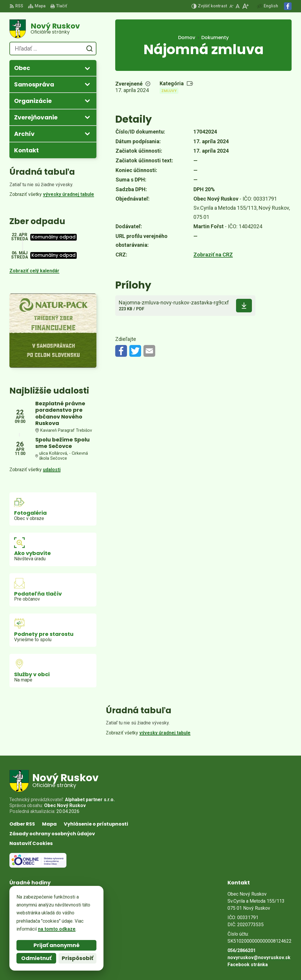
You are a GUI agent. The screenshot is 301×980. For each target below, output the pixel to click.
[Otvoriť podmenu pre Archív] (87, 134)
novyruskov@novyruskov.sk (259, 957)
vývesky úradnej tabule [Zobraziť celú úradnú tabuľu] (68, 194)
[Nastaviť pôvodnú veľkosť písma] (238, 6)
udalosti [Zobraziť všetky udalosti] (52, 470)
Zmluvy (169, 91)
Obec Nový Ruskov (65, 805)
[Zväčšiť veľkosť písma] (245, 6)
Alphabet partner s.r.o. (90, 800)
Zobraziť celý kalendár (34, 271)
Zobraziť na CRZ (213, 255)
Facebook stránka (248, 965)
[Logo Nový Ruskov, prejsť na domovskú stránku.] (53, 29)
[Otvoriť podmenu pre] (87, 68)
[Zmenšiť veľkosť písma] (231, 6)
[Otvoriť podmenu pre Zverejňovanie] (87, 117)
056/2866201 (242, 950)
